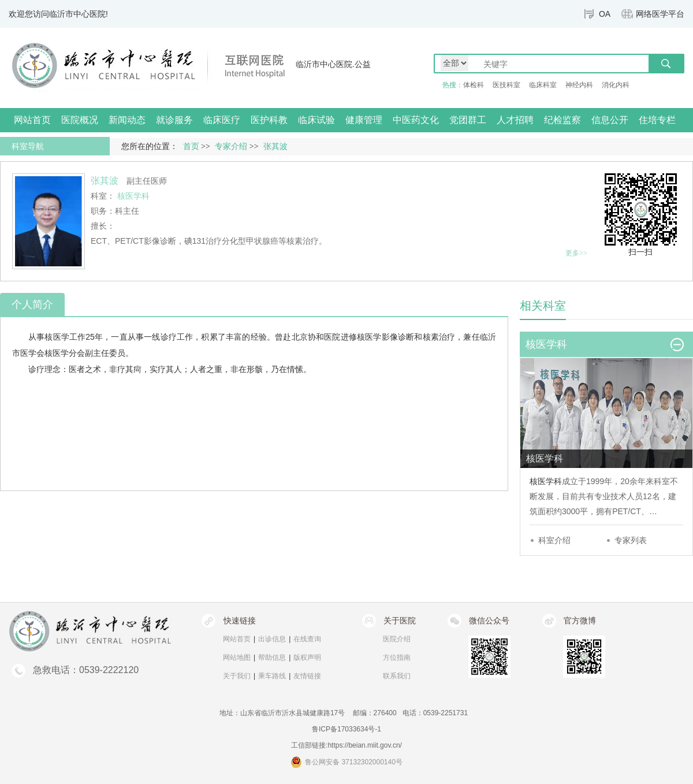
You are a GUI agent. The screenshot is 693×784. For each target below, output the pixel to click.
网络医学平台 (660, 14)
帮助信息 (272, 657)
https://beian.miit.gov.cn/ (365, 745)
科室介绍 (554, 540)
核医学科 (546, 481)
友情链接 (307, 676)
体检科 (474, 85)
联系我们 (397, 676)
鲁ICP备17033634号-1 (346, 729)
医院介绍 (397, 639)
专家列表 (631, 540)
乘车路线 (272, 676)
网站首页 (32, 120)
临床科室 (543, 85)
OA (605, 14)
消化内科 (616, 85)
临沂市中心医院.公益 (333, 64)
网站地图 (237, 657)
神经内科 (579, 85)
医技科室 (506, 85)
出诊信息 (272, 639)
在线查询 (307, 639)
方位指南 (397, 657)
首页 (191, 146)
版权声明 (307, 657)
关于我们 (237, 676)
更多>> (576, 253)
